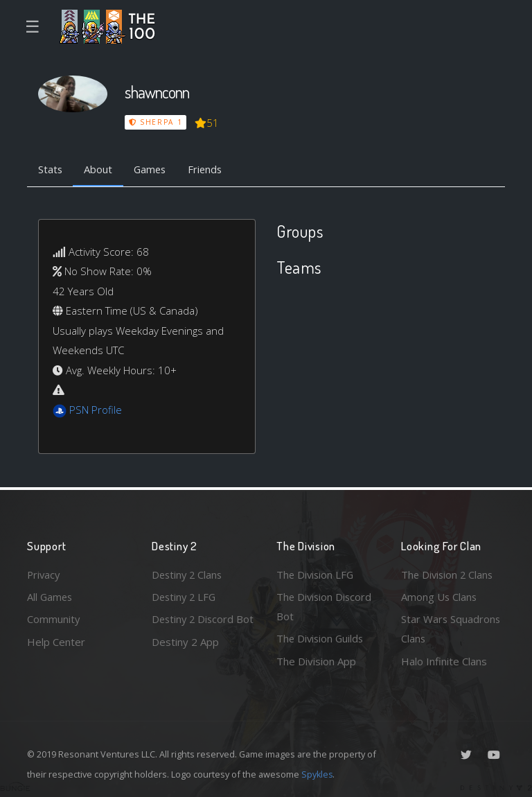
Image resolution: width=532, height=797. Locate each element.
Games (153, 170)
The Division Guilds (321, 638)
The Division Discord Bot (325, 606)
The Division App (316, 661)
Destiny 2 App (185, 661)
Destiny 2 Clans (188, 574)
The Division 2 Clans (449, 574)
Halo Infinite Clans (444, 661)
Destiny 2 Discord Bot (194, 629)
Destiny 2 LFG (185, 596)
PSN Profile (96, 410)
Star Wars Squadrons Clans (451, 629)
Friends (210, 170)
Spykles (318, 774)
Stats (51, 170)
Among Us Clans (440, 596)
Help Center (56, 641)
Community (54, 619)
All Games (51, 596)
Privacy (44, 574)
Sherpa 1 (156, 122)
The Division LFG (316, 574)
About (99, 170)
